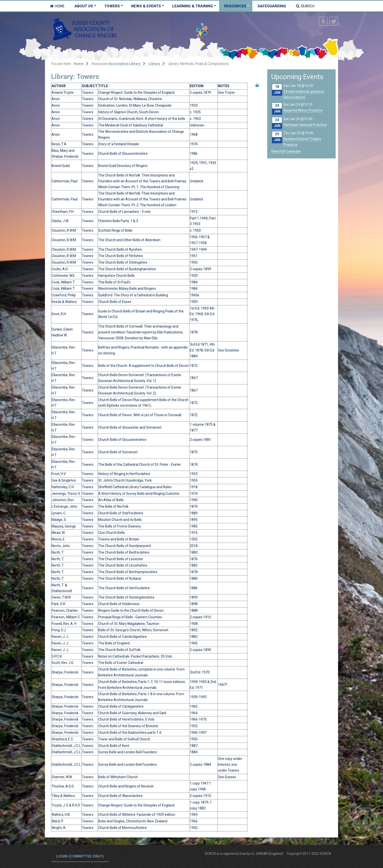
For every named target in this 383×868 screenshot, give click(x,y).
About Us (84, 6)
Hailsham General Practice (305, 125)
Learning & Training (193, 6)
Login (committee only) (80, 856)
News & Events (146, 6)
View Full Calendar (286, 151)
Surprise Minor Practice (303, 110)
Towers (112, 6)
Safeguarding (272, 6)
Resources (235, 6)
